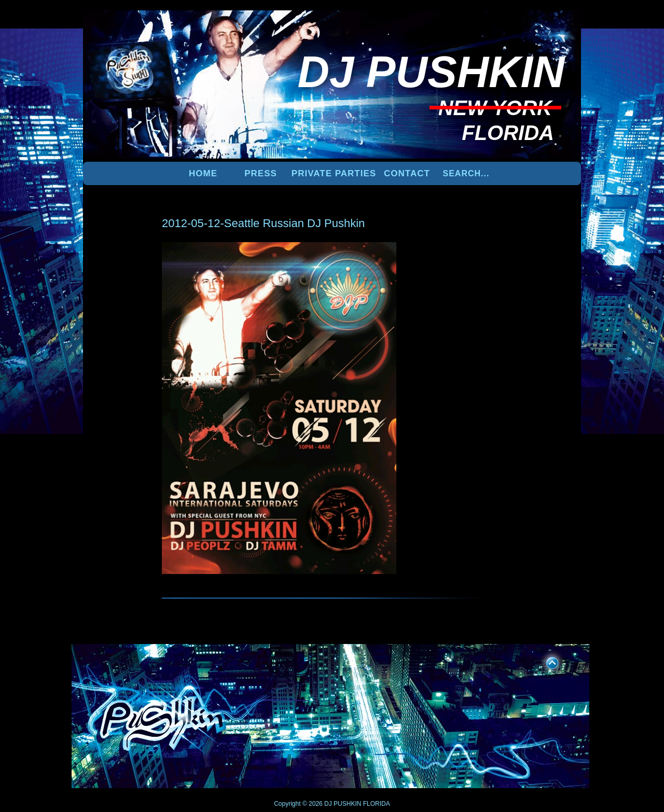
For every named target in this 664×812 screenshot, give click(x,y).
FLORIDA (377, 804)
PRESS (261, 173)
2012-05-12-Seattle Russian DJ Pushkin (263, 223)
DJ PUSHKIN (342, 804)
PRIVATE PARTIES (334, 173)
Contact (407, 173)
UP (545, 661)
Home (203, 173)
